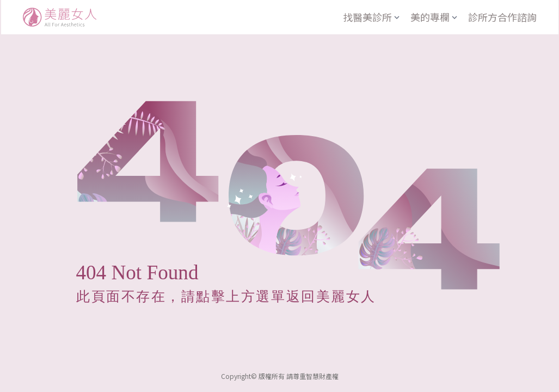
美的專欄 (435, 17)
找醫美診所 (372, 17)
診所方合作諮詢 (502, 17)
